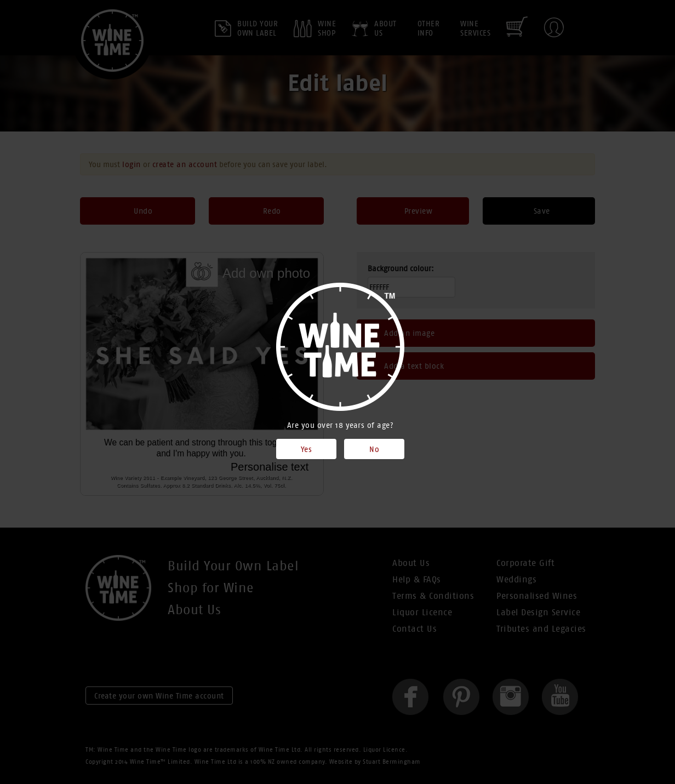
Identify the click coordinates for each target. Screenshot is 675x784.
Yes (307, 449)
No (374, 449)
